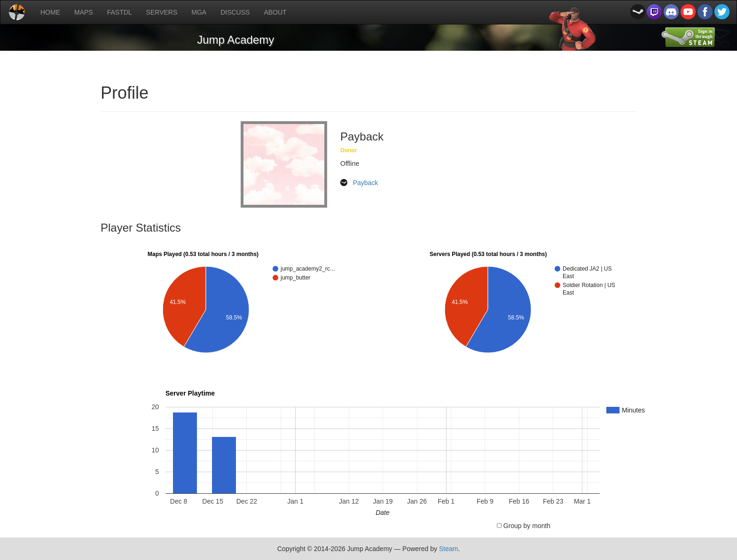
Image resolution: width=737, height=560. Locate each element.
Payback (366, 183)
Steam (448, 549)
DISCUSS (235, 12)
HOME (50, 12)
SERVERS (162, 12)
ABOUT (275, 12)
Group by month (527, 526)
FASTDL (120, 12)
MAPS (84, 12)
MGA (199, 12)
